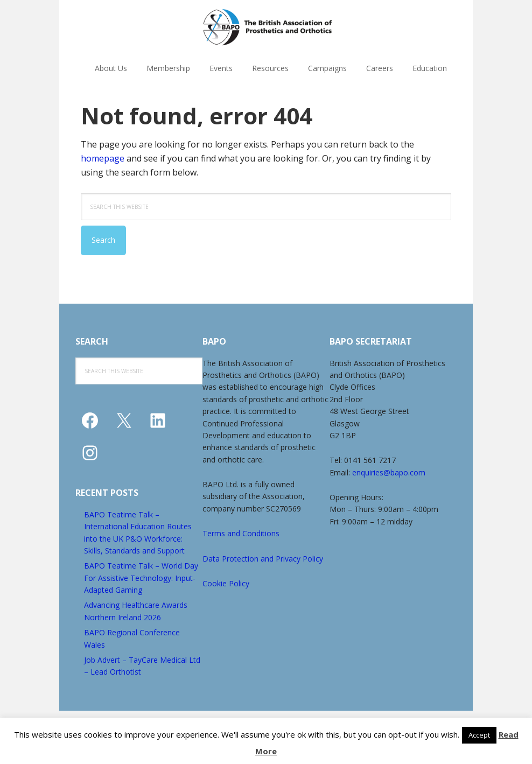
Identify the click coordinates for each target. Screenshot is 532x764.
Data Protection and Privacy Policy (263, 559)
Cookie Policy (226, 583)
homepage (103, 158)
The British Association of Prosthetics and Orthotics (268, 27)
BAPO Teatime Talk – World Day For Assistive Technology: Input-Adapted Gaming (141, 578)
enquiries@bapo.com (389, 472)
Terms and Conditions (241, 533)
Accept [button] (479, 735)
